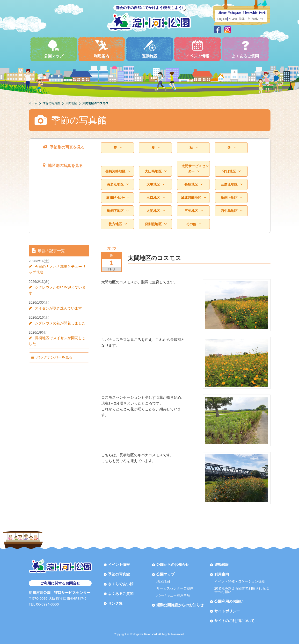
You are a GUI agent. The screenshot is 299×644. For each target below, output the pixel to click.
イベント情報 (197, 49)
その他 (194, 224)
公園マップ (54, 49)
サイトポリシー (227, 611)
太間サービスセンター (195, 169)
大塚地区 (156, 184)
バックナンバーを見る (52, 351)
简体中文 (245, 19)
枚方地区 (118, 224)
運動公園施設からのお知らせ (180, 605)
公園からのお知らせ (173, 565)
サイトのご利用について (234, 621)
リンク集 (115, 603)
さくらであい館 (121, 584)
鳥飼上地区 (232, 198)
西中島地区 (232, 211)
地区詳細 (163, 581)
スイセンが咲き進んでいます (56, 302)
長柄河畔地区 (118, 171)
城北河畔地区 (194, 198)
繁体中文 (258, 19)
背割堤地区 (156, 224)
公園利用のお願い (229, 601)
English (222, 19)
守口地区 (232, 171)
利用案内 (102, 49)
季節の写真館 (119, 574)
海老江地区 (118, 184)
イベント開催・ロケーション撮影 (240, 581)
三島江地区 (232, 184)
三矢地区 (194, 211)
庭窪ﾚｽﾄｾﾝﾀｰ (118, 198)
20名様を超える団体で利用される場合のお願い (242, 590)
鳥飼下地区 (118, 211)
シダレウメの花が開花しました (58, 317)
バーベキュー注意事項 (173, 595)
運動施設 (150, 49)
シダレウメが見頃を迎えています (60, 287)
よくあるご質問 (245, 49)
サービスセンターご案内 (175, 588)
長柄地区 (194, 184)
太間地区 (156, 211)
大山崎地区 (156, 171)
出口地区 (156, 198)
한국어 (233, 19)
